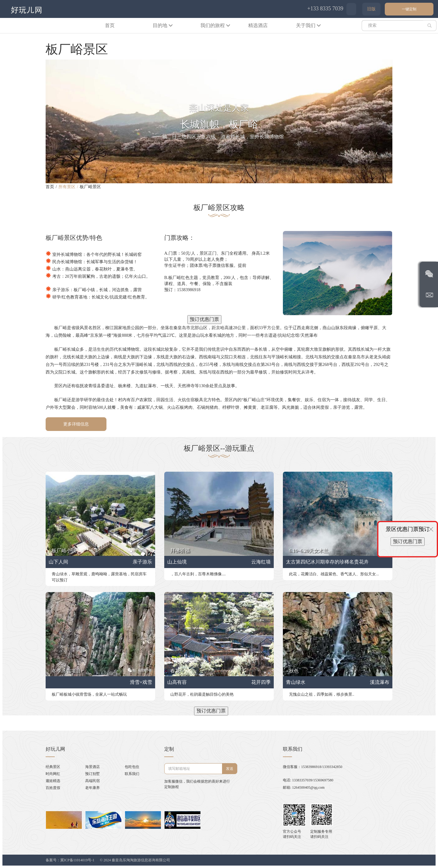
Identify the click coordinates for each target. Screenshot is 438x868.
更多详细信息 (76, 424)
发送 (230, 769)
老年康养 (92, 788)
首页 (110, 25)
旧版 (371, 9)
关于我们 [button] (308, 25)
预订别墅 (92, 774)
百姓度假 (53, 788)
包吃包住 (132, 767)
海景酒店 (92, 767)
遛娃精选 (53, 781)
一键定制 (409, 9)
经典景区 (53, 767)
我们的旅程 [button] (215, 25)
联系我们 (132, 774)
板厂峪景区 (90, 187)
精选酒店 (258, 25)
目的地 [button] (163, 25)
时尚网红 (53, 774)
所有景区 (67, 187)
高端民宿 (92, 781)
